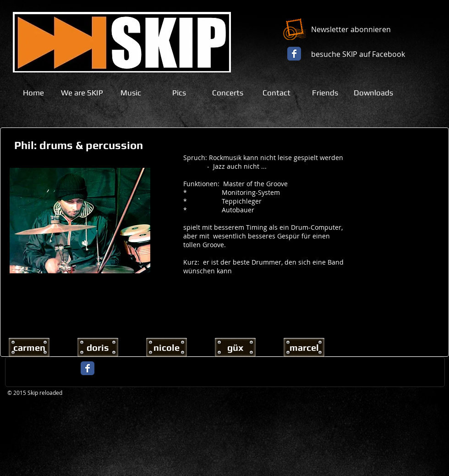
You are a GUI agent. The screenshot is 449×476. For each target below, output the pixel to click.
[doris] (98, 347)
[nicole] (167, 347)
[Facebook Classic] (294, 54)
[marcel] (304, 347)
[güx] (235, 347)
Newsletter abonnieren (351, 29)
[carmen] (29, 347)
